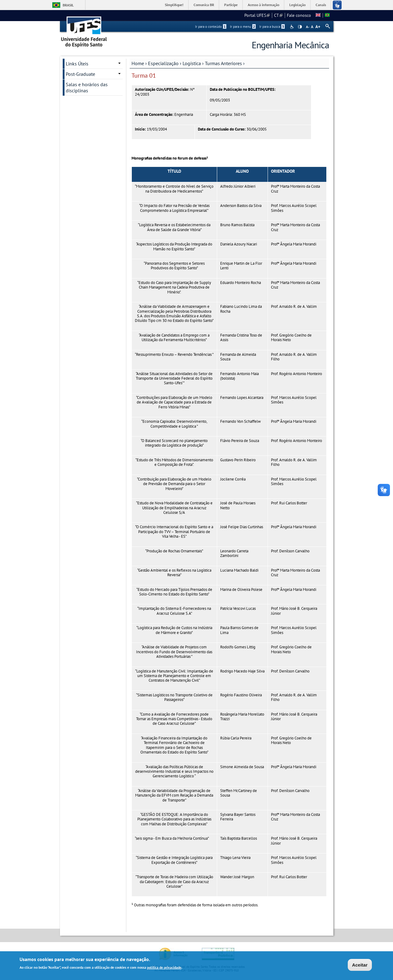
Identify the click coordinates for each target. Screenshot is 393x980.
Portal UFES (257, 15)
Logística (192, 63)
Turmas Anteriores (223, 63)
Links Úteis (77, 64)
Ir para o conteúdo (211, 27)
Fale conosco (299, 15)
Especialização (163, 63)
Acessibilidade (293, 27)
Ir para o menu (243, 27)
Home (138, 63)
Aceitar (360, 966)
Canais (321, 5)
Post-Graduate (80, 74)
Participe (231, 5)
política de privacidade (164, 968)
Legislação (297, 5)
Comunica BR (204, 5)
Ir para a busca (272, 27)
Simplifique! (174, 5)
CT (278, 15)
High (300, 27)
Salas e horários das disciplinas (87, 87)
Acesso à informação (263, 5)
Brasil (68, 5)
